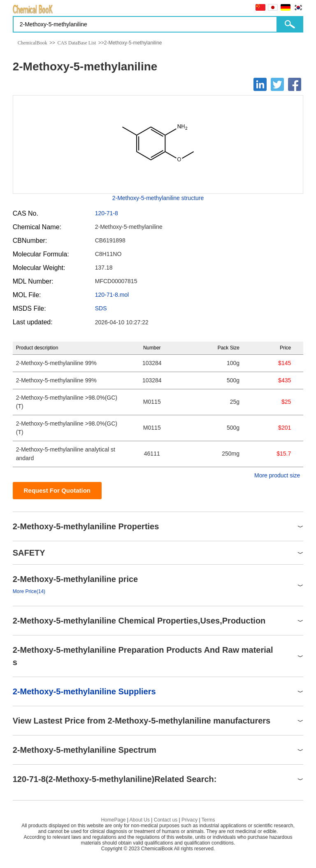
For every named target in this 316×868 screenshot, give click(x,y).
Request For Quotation (57, 490)
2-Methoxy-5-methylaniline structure (158, 198)
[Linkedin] (260, 84)
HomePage (113, 820)
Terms (208, 820)
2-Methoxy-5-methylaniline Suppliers (84, 691)
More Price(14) (29, 591)
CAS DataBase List (77, 43)
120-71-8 (107, 213)
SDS (101, 308)
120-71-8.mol (112, 295)
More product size (277, 475)
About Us (140, 820)
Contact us (166, 820)
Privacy (189, 820)
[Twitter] (277, 84)
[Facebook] (295, 84)
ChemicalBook (33, 43)
